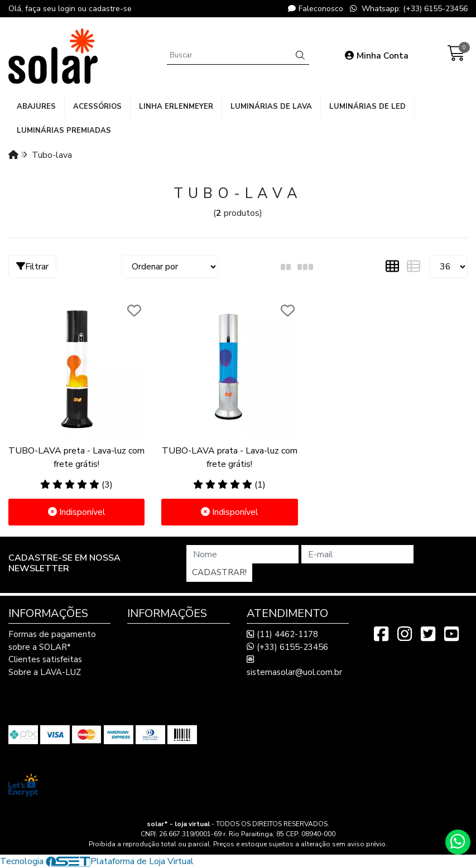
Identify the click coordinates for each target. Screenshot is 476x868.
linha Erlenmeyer (176, 107)
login (68, 9)
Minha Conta (377, 56)
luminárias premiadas (64, 131)
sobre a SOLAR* (40, 647)
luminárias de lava (271, 107)
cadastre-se (110, 9)
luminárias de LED (367, 107)
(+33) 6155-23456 (287, 647)
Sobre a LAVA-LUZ (45, 672)
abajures (36, 107)
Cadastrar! (219, 572)
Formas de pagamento (52, 634)
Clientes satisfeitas (45, 659)
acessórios (97, 107)
